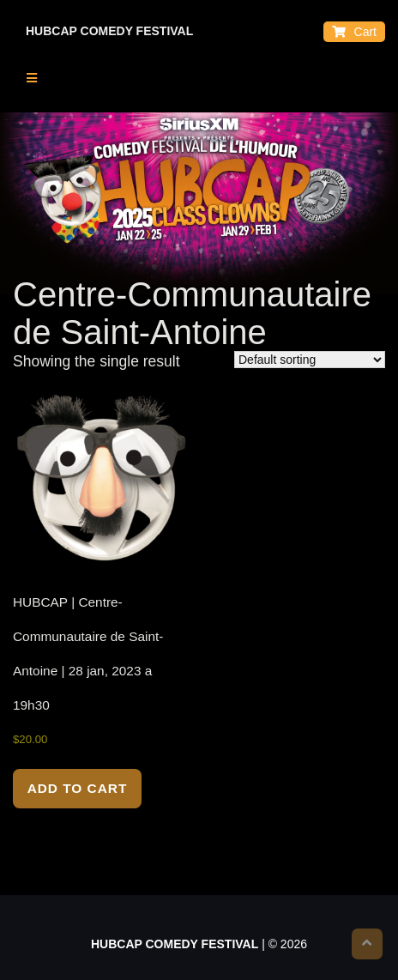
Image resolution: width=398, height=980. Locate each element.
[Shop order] (310, 360)
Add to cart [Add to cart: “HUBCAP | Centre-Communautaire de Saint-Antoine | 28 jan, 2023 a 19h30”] (78, 788)
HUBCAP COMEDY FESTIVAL (109, 31)
